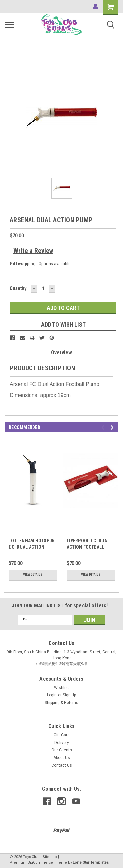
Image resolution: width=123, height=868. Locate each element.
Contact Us (62, 765)
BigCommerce (40, 863)
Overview (61, 353)
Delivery (62, 743)
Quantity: (19, 288)
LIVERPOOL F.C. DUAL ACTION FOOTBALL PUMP (88, 547)
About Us (62, 758)
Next (113, 428)
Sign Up (69, 695)
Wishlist (61, 688)
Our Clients (62, 750)
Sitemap (50, 857)
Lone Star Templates (91, 863)
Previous (104, 428)
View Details (33, 574)
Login (52, 695)
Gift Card (62, 735)
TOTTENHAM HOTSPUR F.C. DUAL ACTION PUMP (32, 547)
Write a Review (33, 251)
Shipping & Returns (61, 703)
